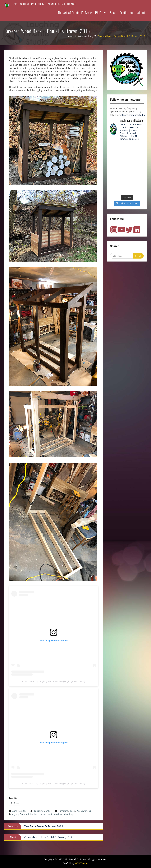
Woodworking (84, 811)
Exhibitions (127, 13)
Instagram (114, 230)
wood (56, 814)
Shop (113, 13)
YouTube (122, 230)
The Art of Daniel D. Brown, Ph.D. (80, 13)
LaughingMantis (42, 811)
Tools (73, 811)
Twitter (129, 230)
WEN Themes (82, 863)
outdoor (43, 814)
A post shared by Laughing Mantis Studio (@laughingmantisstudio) (54, 681)
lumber (34, 814)
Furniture (63, 811)
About (141, 13)
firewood (24, 814)
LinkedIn (137, 230)
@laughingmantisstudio (133, 115)
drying (15, 814)
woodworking (67, 814)
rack (50, 814)
